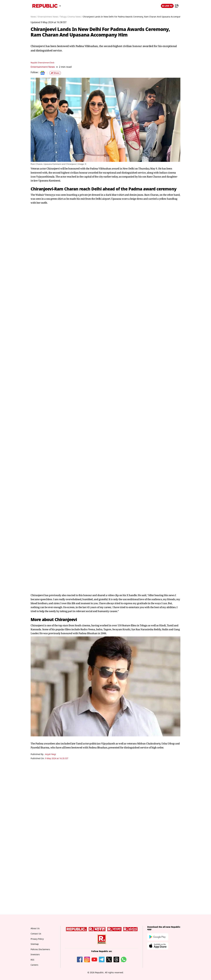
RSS (32, 960)
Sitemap (35, 944)
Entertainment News (43, 67)
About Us (35, 928)
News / (34, 17)
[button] (55, 73)
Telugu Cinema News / (71, 17)
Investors (35, 955)
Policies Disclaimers (40, 949)
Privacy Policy (37, 939)
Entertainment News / (49, 17)
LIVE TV (167, 6)
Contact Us (36, 934)
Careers (34, 965)
